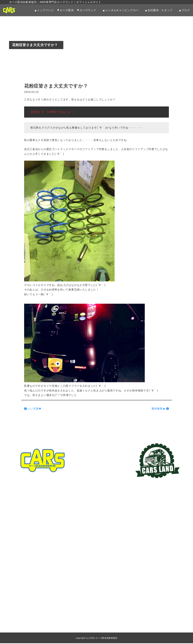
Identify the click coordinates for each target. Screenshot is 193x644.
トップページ (45, 10)
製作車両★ (160, 409)
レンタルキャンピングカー (122, 10)
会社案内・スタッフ (160, 10)
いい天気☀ (33, 409)
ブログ (186, 10)
